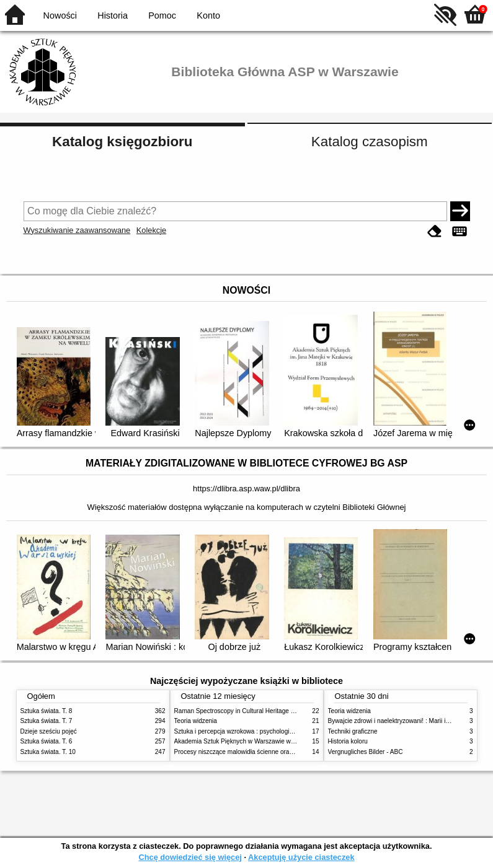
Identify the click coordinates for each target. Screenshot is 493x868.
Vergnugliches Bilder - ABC (366, 752)
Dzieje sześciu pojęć (49, 731)
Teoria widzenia (196, 721)
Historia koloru (348, 741)
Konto (208, 15)
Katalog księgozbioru (122, 142)
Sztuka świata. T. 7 (47, 721)
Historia (113, 15)
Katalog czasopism (370, 142)
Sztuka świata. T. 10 (48, 752)
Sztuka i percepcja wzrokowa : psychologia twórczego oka (255, 731)
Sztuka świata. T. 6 (47, 741)
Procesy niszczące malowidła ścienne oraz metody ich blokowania (266, 752)
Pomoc (162, 15)
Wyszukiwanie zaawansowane (77, 230)
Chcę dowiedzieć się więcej (190, 857)
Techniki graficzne (353, 731)
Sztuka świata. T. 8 (47, 711)
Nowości (60, 15)
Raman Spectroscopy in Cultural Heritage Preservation (250, 711)
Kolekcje (151, 230)
